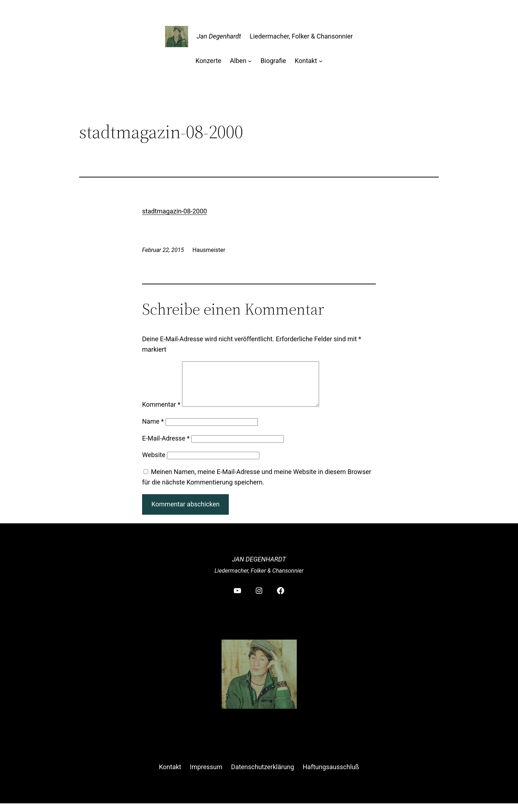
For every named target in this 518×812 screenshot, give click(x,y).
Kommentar (161, 413)
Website (154, 463)
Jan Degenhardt (219, 36)
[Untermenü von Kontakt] (321, 61)
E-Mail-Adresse (166, 447)
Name (153, 430)
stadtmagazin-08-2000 (174, 211)
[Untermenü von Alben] (250, 61)
